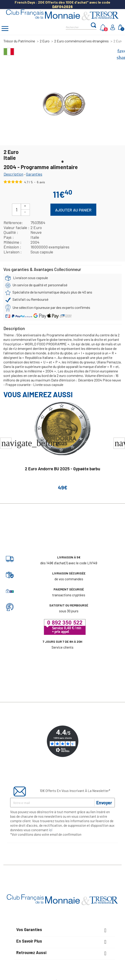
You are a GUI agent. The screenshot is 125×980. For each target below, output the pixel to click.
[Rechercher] (78, 27)
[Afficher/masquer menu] (5, 29)
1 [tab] (63, 161)
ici (51, 830)
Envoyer (104, 803)
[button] (119, 443)
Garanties (34, 174)
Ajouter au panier (73, 210)
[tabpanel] (64, 106)
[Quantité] (17, 210)
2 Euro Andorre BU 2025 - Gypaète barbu (62, 469)
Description (13, 174)
